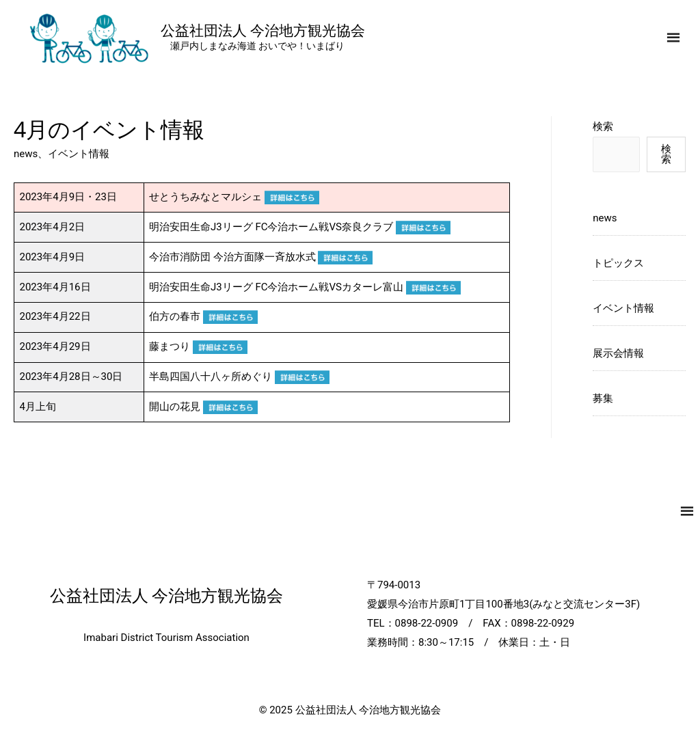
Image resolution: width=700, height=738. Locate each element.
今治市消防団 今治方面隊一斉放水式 (261, 257)
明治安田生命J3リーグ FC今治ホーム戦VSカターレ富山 (305, 287)
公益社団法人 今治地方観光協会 (263, 30)
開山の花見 (203, 407)
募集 (603, 398)
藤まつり (198, 346)
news (26, 154)
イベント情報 (79, 154)
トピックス (618, 263)
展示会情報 (618, 353)
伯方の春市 (203, 316)
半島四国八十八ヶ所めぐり (239, 377)
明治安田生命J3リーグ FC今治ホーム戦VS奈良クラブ (300, 227)
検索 (603, 126)
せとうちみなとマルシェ (234, 197)
